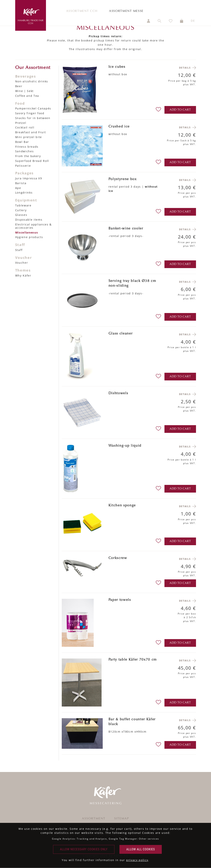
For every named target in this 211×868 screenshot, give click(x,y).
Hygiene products (29, 237)
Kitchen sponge (122, 506)
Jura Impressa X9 (29, 178)
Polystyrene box (123, 179)
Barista (21, 183)
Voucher (22, 263)
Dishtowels (118, 393)
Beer (19, 86)
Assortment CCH (82, 11)
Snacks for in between (33, 118)
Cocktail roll (25, 127)
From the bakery (28, 156)
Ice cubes (117, 67)
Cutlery (21, 210)
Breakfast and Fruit (31, 132)
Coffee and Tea (27, 96)
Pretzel (21, 123)
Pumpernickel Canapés (33, 108)
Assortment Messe (126, 11)
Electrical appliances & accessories (34, 226)
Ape (18, 188)
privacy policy (137, 860)
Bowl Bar (22, 142)
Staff (19, 250)
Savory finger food (30, 113)
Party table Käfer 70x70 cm (133, 660)
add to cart (180, 110)
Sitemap (122, 819)
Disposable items (29, 220)
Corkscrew (118, 558)
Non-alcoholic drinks (32, 81)
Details (185, 68)
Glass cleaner (121, 334)
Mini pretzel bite (29, 137)
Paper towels (120, 600)
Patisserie (23, 166)
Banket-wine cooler (126, 229)
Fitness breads (27, 147)
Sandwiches (25, 151)
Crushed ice (119, 127)
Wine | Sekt (24, 91)
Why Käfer (23, 275)
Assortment (94, 819)
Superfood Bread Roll (32, 161)
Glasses (21, 215)
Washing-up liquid (125, 446)
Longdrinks (24, 193)
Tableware (23, 205)
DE (193, 21)
